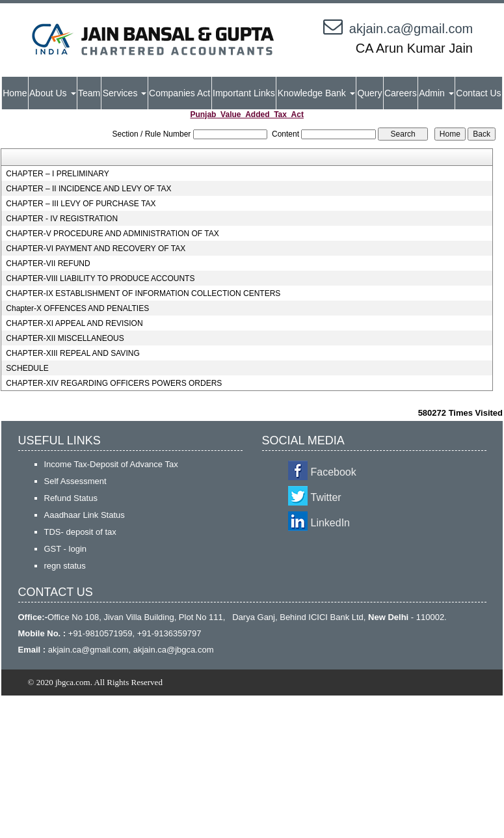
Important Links (244, 93)
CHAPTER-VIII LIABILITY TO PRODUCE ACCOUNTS (100, 278)
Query (369, 93)
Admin (436, 93)
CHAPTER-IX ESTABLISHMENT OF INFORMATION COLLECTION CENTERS (143, 293)
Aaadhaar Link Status (85, 515)
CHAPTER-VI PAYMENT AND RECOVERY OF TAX (96, 249)
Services (125, 93)
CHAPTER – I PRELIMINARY (57, 174)
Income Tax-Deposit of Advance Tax (111, 464)
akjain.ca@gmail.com (411, 29)
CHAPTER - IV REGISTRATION (62, 219)
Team (89, 93)
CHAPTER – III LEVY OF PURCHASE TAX (81, 204)
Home (15, 93)
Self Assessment (75, 481)
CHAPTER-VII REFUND (48, 264)
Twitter (326, 497)
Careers (401, 93)
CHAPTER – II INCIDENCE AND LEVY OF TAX (88, 189)
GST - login (66, 549)
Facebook (334, 472)
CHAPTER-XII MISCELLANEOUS (65, 338)
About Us (52, 93)
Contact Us (478, 93)
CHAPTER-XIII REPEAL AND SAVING (73, 353)
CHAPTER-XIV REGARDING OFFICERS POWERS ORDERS (114, 383)
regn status (65, 566)
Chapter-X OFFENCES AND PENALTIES (77, 308)
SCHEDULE (27, 368)
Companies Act (179, 93)
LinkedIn (331, 523)
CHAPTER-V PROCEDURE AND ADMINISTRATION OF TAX (112, 234)
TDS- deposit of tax (80, 532)
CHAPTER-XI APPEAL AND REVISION (74, 323)
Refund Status (71, 498)
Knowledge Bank (316, 93)
